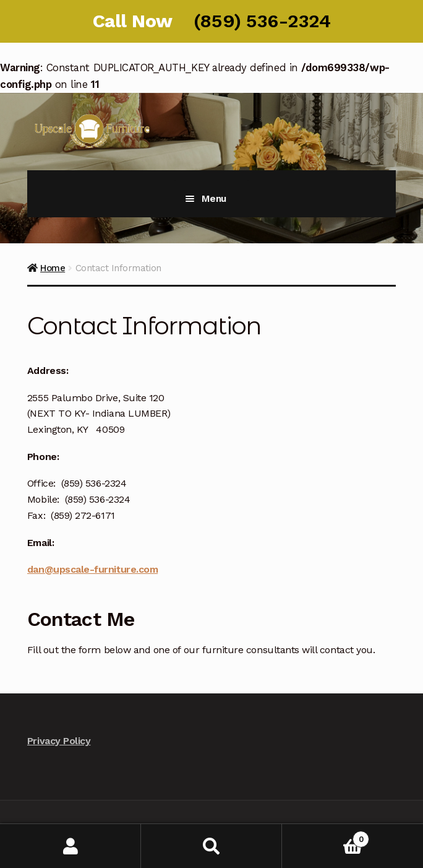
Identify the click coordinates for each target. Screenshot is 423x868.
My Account (70, 846)
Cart (326, 837)
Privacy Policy (59, 741)
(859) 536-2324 (262, 21)
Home (53, 268)
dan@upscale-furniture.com (92, 569)
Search (211, 846)
